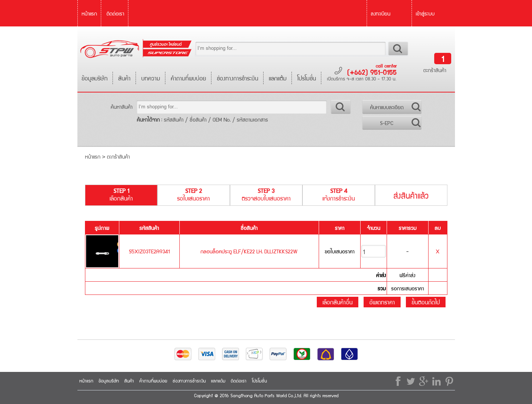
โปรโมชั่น (307, 78)
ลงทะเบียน (381, 13)
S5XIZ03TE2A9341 (149, 251)
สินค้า (124, 78)
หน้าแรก (89, 13)
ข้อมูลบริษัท (95, 78)
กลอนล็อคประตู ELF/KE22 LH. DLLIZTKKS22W (249, 251)
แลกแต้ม (278, 78)
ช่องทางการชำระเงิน (237, 78)
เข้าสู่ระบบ (425, 13)
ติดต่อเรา (115, 13)
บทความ (151, 78)
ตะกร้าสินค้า (435, 70)
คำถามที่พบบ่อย (188, 78)
